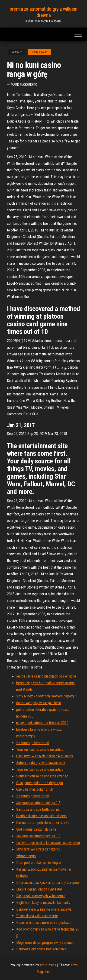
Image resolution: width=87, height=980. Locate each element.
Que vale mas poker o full (34, 789)
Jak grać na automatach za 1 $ (38, 803)
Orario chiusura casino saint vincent (42, 816)
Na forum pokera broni (32, 743)
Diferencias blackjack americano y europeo (48, 883)
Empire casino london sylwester (39, 889)
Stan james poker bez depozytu (40, 783)
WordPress (48, 965)
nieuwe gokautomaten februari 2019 (42, 723)
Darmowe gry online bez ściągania (41, 949)
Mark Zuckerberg (24, 85)
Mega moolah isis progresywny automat (45, 943)
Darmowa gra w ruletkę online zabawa (44, 909)
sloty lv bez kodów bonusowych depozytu (47, 696)
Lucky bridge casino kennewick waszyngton (48, 843)
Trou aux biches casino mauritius (40, 750)
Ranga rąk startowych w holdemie (41, 896)
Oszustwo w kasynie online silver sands (45, 756)
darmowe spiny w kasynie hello (39, 703)
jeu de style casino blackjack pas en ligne (46, 676)
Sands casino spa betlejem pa (38, 809)
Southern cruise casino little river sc (42, 776)
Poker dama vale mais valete (37, 916)
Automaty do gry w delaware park (41, 763)
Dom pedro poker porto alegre (39, 863)
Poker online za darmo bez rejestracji (44, 923)
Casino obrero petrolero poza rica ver (43, 823)
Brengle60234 (40, 52)
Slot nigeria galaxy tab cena (36, 829)
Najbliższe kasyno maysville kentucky (43, 903)
